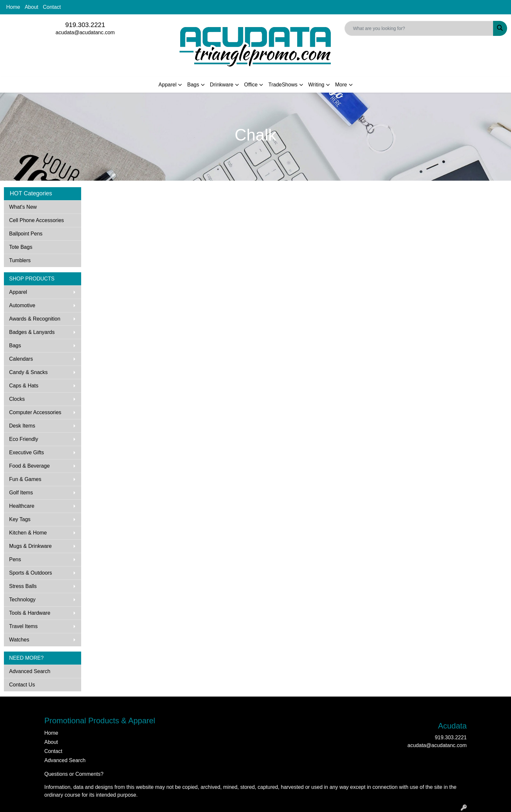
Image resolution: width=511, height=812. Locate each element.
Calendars (21, 359)
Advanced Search (30, 671)
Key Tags (20, 519)
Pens (15, 559)
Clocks (17, 399)
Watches (19, 640)
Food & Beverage (29, 466)
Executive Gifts (27, 452)
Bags (193, 85)
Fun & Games (25, 479)
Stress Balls (23, 586)
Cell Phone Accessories (36, 220)
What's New (23, 207)
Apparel (167, 85)
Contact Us (22, 685)
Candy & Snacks (28, 372)
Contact (52, 7)
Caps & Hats (24, 386)
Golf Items (21, 493)
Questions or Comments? (74, 774)
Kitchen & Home (28, 533)
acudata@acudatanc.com (85, 32)
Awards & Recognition (35, 319)
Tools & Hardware (30, 613)
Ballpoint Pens (26, 234)
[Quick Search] (419, 28)
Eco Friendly (24, 439)
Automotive (22, 305)
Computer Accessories (35, 412)
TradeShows (283, 85)
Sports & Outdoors (31, 573)
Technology (22, 600)
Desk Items (22, 426)
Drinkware (222, 85)
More (341, 85)
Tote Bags (21, 247)
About (32, 7)
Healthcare (22, 506)
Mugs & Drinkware (30, 546)
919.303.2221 (85, 25)
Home (13, 7)
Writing (316, 85)
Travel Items (23, 626)
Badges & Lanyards (32, 332)
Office (251, 85)
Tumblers (20, 260)
